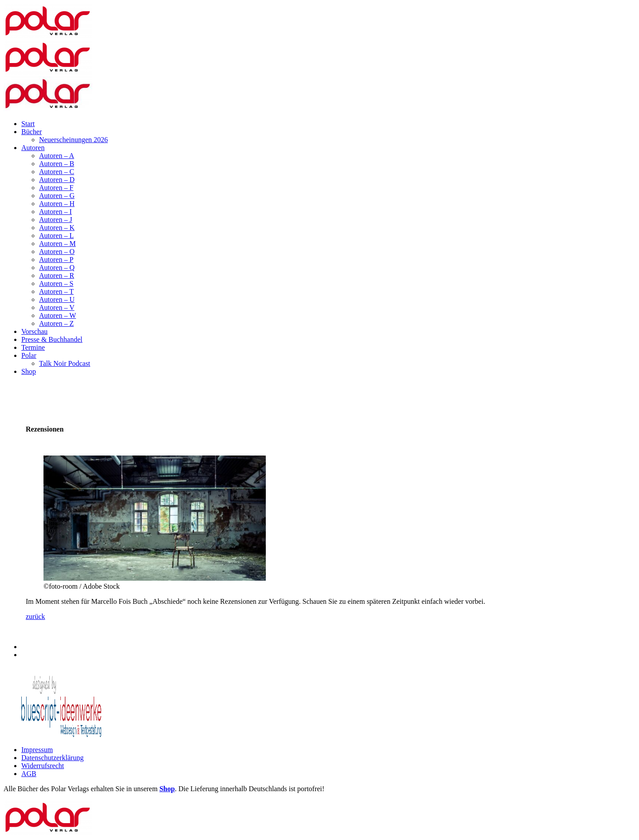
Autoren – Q (57, 267)
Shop (29, 371)
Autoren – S (56, 283)
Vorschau (34, 331)
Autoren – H (57, 204)
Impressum (37, 750)
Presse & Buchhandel (52, 339)
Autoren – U (57, 299)
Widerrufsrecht (43, 766)
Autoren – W (57, 315)
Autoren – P (56, 260)
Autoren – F (56, 188)
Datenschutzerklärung (52, 758)
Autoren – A (57, 156)
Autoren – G (57, 196)
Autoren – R (57, 275)
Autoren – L (56, 236)
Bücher (32, 132)
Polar (29, 355)
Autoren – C (57, 172)
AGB (29, 774)
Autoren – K (57, 228)
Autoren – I (55, 212)
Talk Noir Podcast (65, 363)
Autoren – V (57, 307)
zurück (35, 616)
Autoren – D (57, 180)
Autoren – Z (56, 323)
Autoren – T (56, 291)
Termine (33, 347)
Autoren (33, 148)
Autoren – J (56, 220)
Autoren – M (57, 244)
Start (28, 124)
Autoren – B (57, 164)
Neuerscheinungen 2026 (73, 140)
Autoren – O (57, 252)
